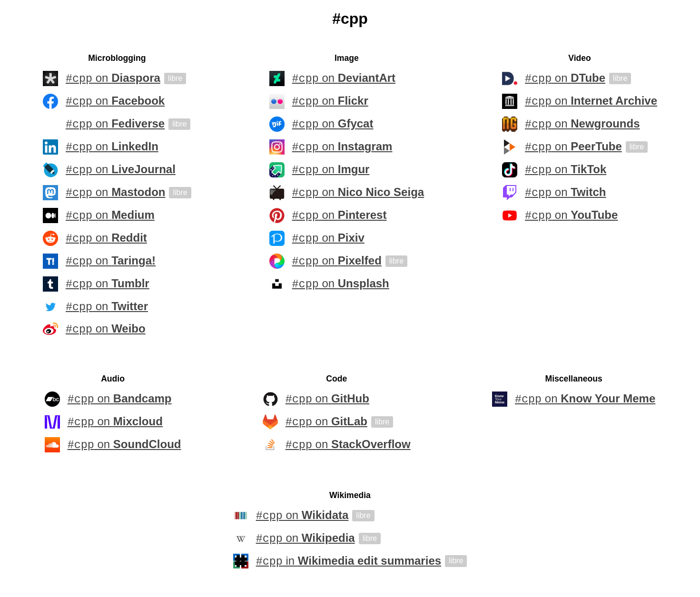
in (349, 563)
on (113, 78)
